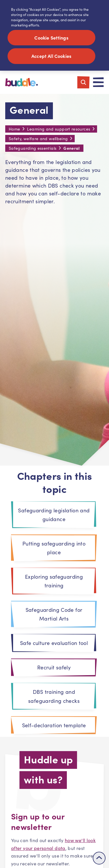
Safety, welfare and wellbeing (38, 139)
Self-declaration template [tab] (54, 726)
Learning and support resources (59, 130)
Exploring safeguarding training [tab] (54, 582)
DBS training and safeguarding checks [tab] (54, 697)
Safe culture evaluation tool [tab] (54, 644)
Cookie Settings (51, 38)
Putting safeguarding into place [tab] (54, 548)
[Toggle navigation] (98, 83)
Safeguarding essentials (33, 149)
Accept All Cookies (52, 56)
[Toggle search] (83, 83)
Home (14, 130)
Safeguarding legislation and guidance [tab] (54, 515)
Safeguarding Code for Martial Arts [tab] (54, 615)
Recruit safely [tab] (54, 668)
